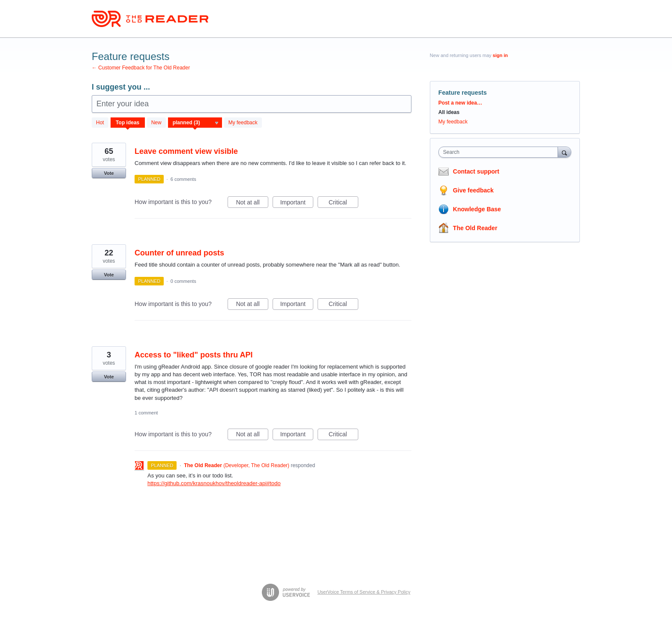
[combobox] (500, 152)
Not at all (252, 204)
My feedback (243, 123)
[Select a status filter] (195, 123)
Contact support (476, 171)
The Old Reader (475, 228)
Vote (109, 173)
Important (297, 204)
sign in (500, 55)
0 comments (183, 281)
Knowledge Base (477, 209)
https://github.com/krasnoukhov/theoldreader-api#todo (214, 483)
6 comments (183, 179)
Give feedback (473, 190)
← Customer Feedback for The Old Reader (141, 68)
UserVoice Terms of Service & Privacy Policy (364, 592)
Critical (343, 204)
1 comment (146, 413)
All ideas (449, 112)
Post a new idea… (460, 103)
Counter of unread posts (179, 253)
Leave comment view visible (186, 151)
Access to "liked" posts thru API (193, 355)
